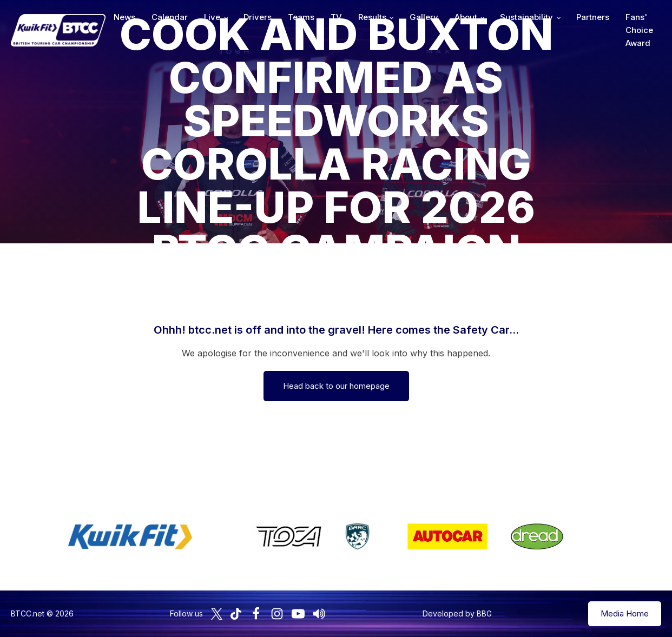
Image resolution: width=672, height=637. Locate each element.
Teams (301, 17)
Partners (593, 17)
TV (336, 17)
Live (212, 17)
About (466, 17)
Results (372, 17)
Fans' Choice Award (639, 30)
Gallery (424, 17)
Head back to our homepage (336, 386)
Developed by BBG (457, 613)
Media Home (625, 613)
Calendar (170, 17)
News (124, 17)
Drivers (258, 17)
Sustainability (526, 17)
